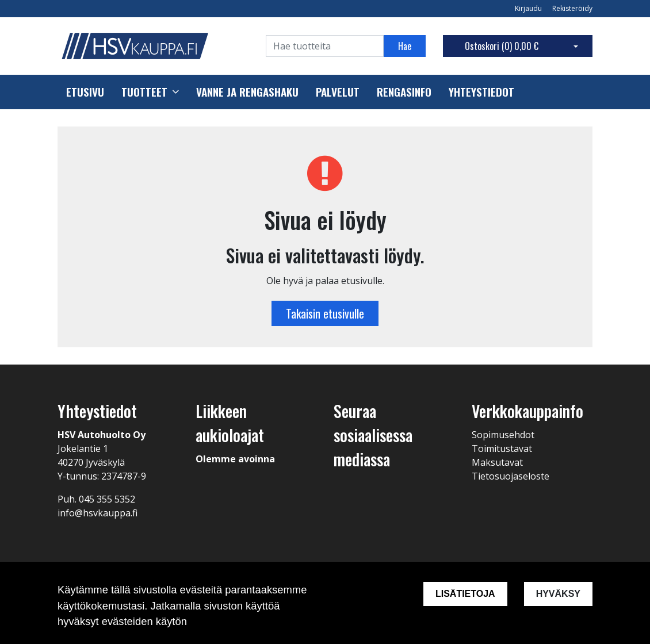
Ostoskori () (502, 46)
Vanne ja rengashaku (247, 92)
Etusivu (85, 92)
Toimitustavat (502, 448)
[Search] (325, 46)
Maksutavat (497, 462)
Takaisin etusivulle (325, 313)
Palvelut (338, 92)
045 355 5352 (107, 499)
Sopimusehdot (503, 435)
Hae (405, 46)
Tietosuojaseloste (511, 476)
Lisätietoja (465, 594)
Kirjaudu (529, 8)
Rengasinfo (404, 92)
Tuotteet (144, 92)
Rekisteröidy (572, 8)
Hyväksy (558, 594)
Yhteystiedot (481, 92)
